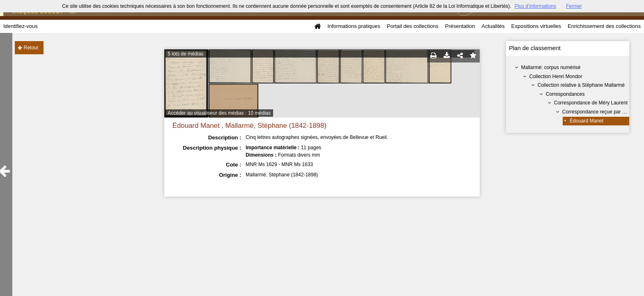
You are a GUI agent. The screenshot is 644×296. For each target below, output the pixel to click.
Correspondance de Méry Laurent (591, 103)
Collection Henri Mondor (556, 76)
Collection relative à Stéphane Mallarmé (581, 85)
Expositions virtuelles (536, 26)
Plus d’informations (535, 6)
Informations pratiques (354, 26)
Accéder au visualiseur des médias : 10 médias (219, 113)
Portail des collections (413, 26)
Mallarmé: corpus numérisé (551, 67)
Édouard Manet (586, 121)
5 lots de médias (185, 54)
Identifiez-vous (21, 26)
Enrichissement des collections (604, 26)
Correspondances (565, 94)
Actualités (493, 26)
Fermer (574, 6)
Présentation (460, 26)
